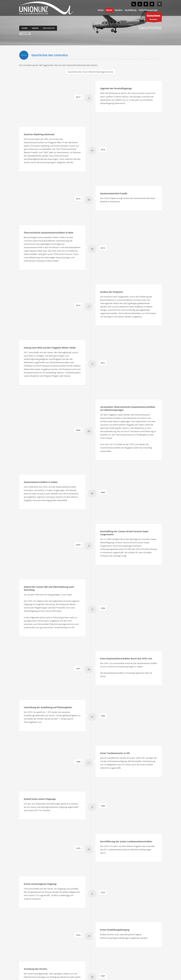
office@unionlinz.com (134, 956)
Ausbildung (24, 938)
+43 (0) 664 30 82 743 (131, 953)
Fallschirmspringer (28, 934)
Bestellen (153, 18)
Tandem (23, 941)
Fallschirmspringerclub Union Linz (42, 970)
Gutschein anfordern (29, 945)
